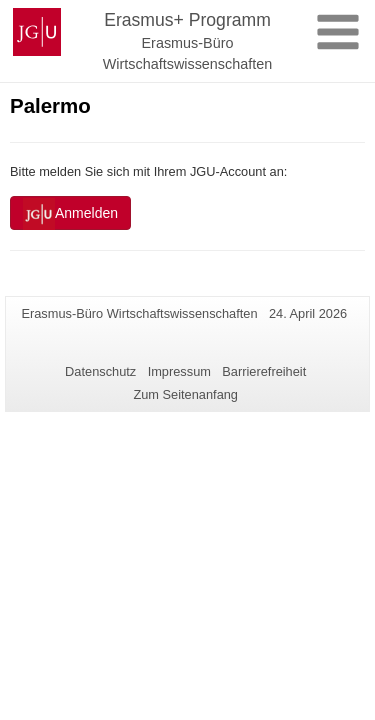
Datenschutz (100, 371)
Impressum (179, 371)
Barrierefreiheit (264, 371)
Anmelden (70, 214)
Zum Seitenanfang (185, 394)
